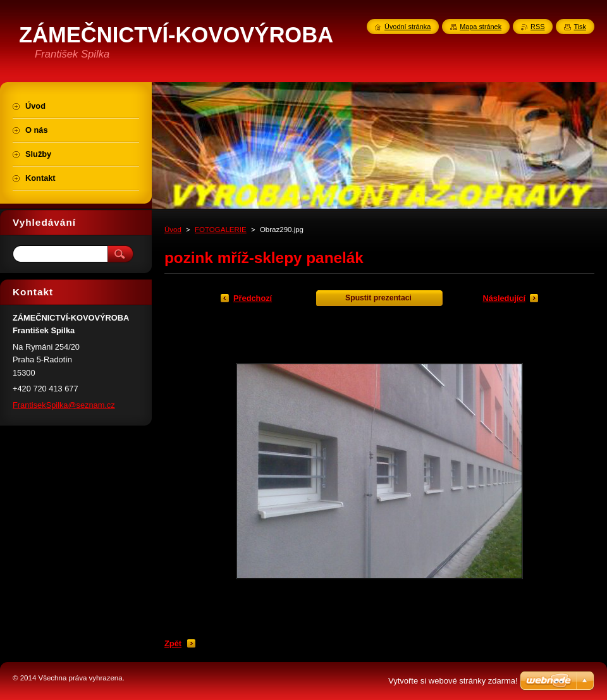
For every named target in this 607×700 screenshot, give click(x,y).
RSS (537, 27)
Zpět (173, 643)
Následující (504, 298)
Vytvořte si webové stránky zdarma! (453, 681)
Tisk (580, 27)
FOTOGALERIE (221, 230)
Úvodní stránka (408, 27)
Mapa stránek (481, 27)
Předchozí (253, 298)
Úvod (173, 230)
